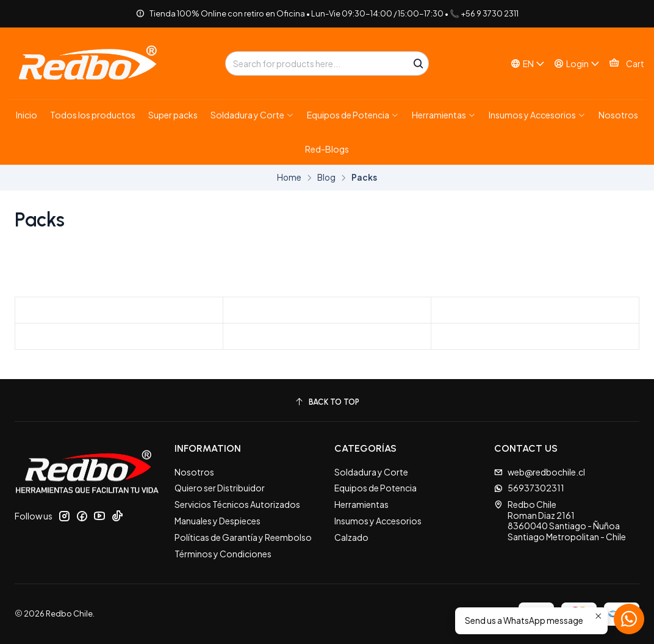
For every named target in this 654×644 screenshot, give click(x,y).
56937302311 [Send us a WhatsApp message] (529, 488)
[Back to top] (327, 402)
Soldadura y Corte (371, 472)
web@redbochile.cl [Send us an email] (540, 472)
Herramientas (361, 504)
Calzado (351, 537)
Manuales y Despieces (217, 521)
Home (289, 178)
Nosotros (194, 472)
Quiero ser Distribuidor (220, 488)
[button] (252, 115)
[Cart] (627, 63)
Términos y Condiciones (223, 554)
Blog (326, 178)
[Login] (577, 64)
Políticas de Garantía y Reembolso (243, 537)
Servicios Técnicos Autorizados (237, 504)
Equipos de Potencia (376, 488)
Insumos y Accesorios (378, 521)
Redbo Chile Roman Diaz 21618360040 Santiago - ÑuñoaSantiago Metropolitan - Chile (560, 520)
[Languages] (527, 64)
